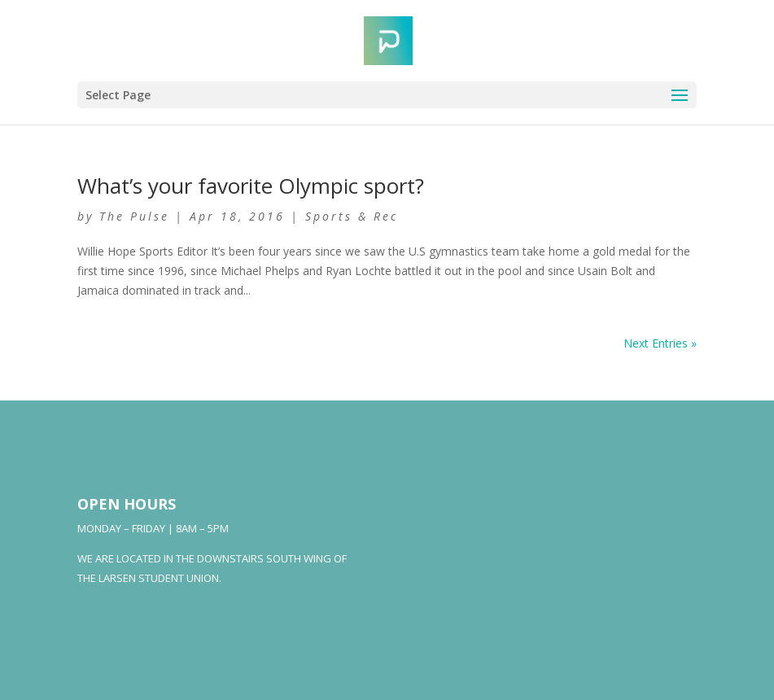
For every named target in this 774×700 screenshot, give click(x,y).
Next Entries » (660, 343)
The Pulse (134, 216)
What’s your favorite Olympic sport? (251, 186)
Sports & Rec (352, 216)
